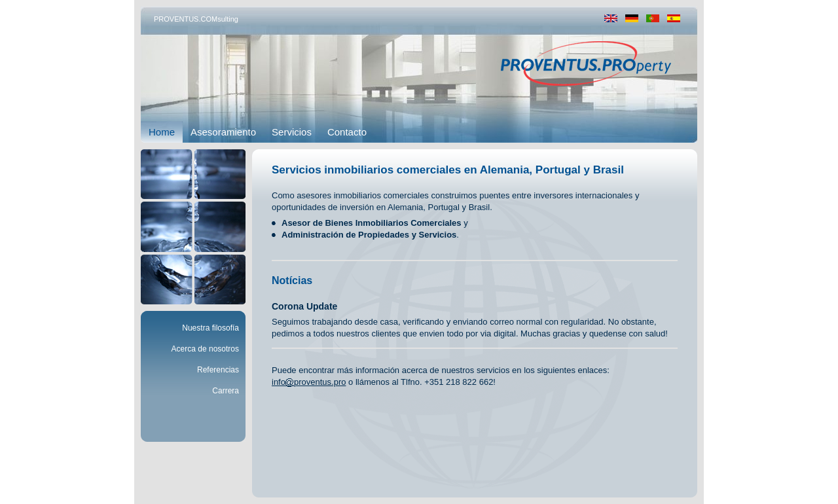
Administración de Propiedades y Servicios (369, 235)
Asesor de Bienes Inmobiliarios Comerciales (372, 223)
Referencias (218, 370)
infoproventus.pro (309, 382)
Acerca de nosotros (205, 349)
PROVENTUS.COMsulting (196, 19)
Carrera (226, 391)
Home (162, 132)
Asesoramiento (223, 132)
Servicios (292, 132)
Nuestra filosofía (210, 328)
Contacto (347, 132)
